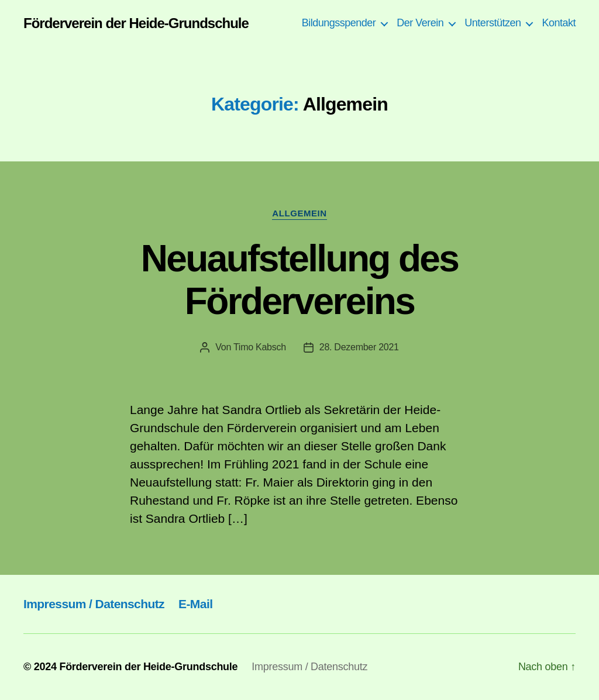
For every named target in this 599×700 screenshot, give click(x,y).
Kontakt (559, 23)
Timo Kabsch (260, 347)
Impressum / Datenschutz (94, 604)
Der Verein (420, 23)
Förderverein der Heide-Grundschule (136, 23)
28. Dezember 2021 (359, 347)
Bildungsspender (339, 23)
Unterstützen (493, 23)
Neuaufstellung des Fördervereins (299, 280)
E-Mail (195, 604)
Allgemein (299, 213)
